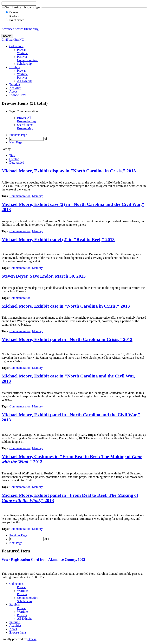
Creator (14, 159)
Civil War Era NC (13, 40)
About (13, 91)
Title (12, 156)
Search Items (25, 125)
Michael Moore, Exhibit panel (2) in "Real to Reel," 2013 (58, 239)
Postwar (22, 57)
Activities (15, 88)
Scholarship (24, 64)
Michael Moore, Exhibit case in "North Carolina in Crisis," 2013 (66, 306)
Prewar (21, 50)
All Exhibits (25, 81)
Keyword (13, 12)
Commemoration (28, 60)
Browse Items (18, 95)
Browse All (24, 118)
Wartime (22, 53)
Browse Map (25, 128)
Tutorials (15, 84)
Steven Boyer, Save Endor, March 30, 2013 (44, 276)
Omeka (32, 639)
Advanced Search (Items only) (20, 29)
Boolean (12, 16)
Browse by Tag (26, 121)
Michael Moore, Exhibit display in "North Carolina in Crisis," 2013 (69, 171)
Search (7, 36)
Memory (37, 196)
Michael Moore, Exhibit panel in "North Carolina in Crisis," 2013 (67, 339)
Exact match (15, 20)
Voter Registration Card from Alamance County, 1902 (43, 560)
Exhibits (14, 67)
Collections (16, 46)
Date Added (17, 163)
